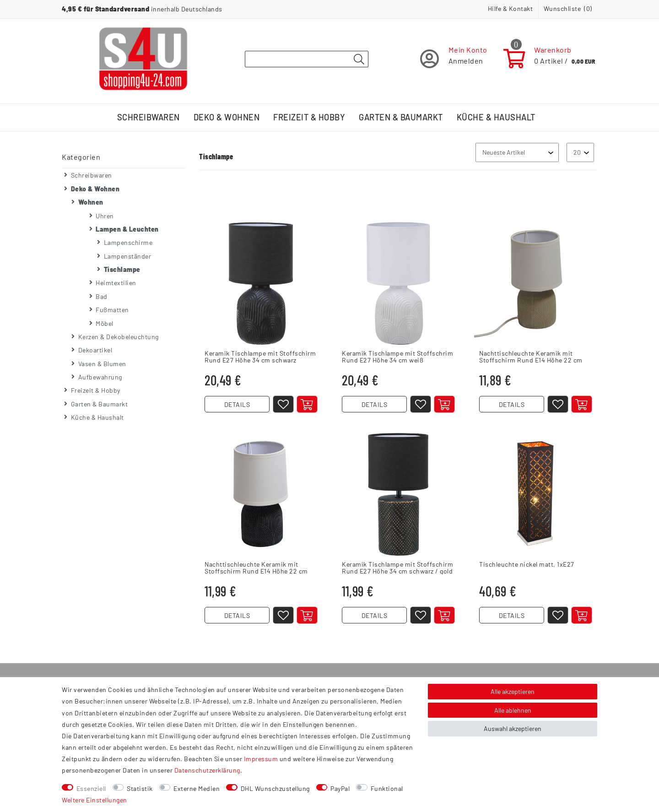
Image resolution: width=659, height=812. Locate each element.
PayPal (340, 788)
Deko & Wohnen (227, 117)
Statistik (140, 788)
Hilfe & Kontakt (510, 8)
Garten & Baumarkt (401, 117)
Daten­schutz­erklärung (207, 770)
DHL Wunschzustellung (275, 788)
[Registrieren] (454, 59)
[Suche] (359, 60)
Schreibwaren (149, 117)
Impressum (261, 759)
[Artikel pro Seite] (580, 152)
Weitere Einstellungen (95, 800)
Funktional (387, 788)
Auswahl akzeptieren (513, 728)
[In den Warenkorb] (307, 404)
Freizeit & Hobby (309, 117)
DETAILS (237, 404)
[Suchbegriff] (307, 59)
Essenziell (91, 788)
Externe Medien (197, 788)
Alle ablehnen (513, 710)
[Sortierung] (517, 152)
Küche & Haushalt (496, 117)
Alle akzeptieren (513, 691)
